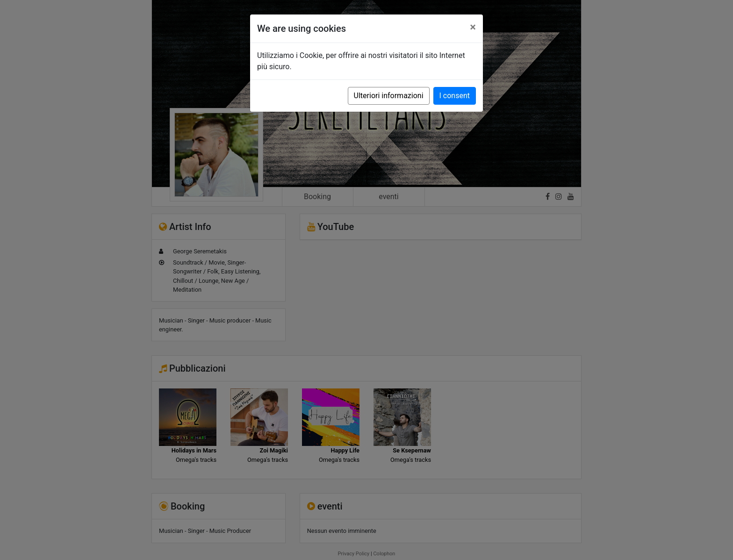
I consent (455, 96)
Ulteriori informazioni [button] (389, 96)
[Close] (473, 27)
